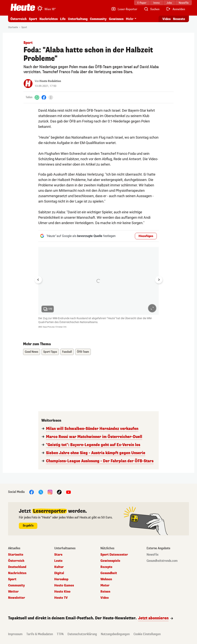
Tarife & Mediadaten (40, 634)
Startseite (13, 27)
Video (105, 598)
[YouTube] (68, 492)
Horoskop (61, 579)
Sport (33, 19)
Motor (105, 585)
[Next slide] (159, 280)
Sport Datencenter (114, 555)
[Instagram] (50, 492)
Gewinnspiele (110, 561)
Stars (58, 555)
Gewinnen (116, 19)
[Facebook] (44, 97)
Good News (32, 352)
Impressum (15, 634)
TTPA (60, 634)
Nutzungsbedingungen (115, 634)
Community (98, 19)
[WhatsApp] (37, 97)
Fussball (67, 352)
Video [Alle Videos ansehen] (167, 19)
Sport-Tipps (50, 352)
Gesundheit (109, 573)
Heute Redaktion (50, 81)
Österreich (18, 19)
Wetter (13, 592)
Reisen (105, 592)
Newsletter (17, 598)
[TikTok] (59, 492)
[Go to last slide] (38, 280)
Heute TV (61, 598)
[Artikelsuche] (152, 9)
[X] (41, 492)
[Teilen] (51, 97)
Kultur (59, 567)
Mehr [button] (130, 19)
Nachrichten (49, 19)
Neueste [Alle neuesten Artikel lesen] (179, 19)
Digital (59, 573)
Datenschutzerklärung (82, 634)
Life (63, 19)
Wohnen (106, 579)
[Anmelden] (176, 9)
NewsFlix (153, 555)
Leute (58, 561)
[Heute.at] (23, 7)
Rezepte (106, 567)
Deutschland (17, 567)
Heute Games (64, 585)
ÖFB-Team (83, 352)
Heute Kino (62, 592)
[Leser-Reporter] (124, 9)
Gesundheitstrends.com (162, 561)
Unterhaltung (78, 19)
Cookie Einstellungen (147, 634)
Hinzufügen (146, 236)
